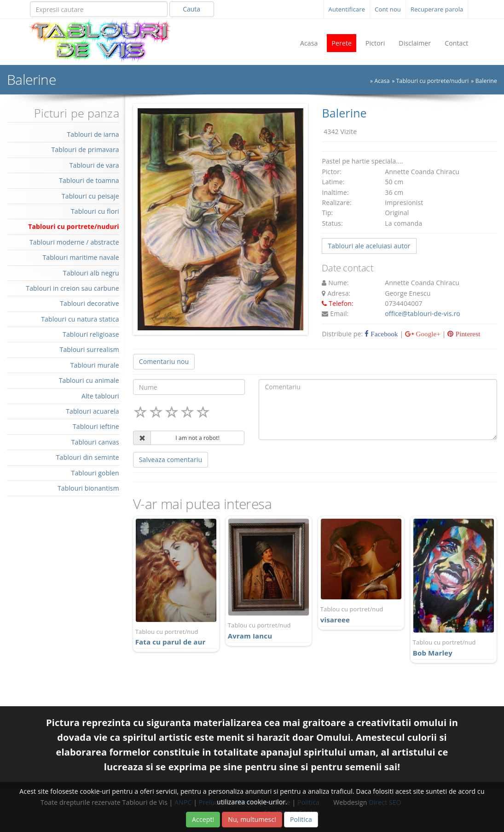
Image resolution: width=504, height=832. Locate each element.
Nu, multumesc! (252, 819)
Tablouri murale (95, 365)
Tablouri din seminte (88, 457)
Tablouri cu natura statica (80, 319)
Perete (342, 43)
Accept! (203, 819)
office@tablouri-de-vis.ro (423, 313)
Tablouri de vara (94, 165)
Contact (456, 43)
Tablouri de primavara (85, 149)
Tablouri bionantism (88, 488)
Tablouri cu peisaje (90, 196)
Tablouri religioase (91, 334)
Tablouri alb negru (91, 273)
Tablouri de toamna (89, 180)
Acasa (309, 43)
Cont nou (388, 9)
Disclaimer (415, 43)
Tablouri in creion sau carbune (72, 288)
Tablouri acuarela (93, 411)
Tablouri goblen (95, 473)
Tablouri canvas (95, 442)
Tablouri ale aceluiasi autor (369, 246)
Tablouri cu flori (95, 211)
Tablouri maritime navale (81, 257)
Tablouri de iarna (93, 134)
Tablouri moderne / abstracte (74, 242)
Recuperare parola (437, 9)
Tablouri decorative (90, 303)
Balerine (486, 81)
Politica (301, 819)
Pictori (375, 43)
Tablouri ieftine (96, 426)
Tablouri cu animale (89, 380)
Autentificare (347, 9)
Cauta (191, 9)
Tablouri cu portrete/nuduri (432, 81)
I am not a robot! (197, 438)
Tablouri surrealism (90, 349)
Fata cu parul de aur (176, 637)
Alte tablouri (100, 396)
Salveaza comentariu (171, 460)
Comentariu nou (164, 361)
